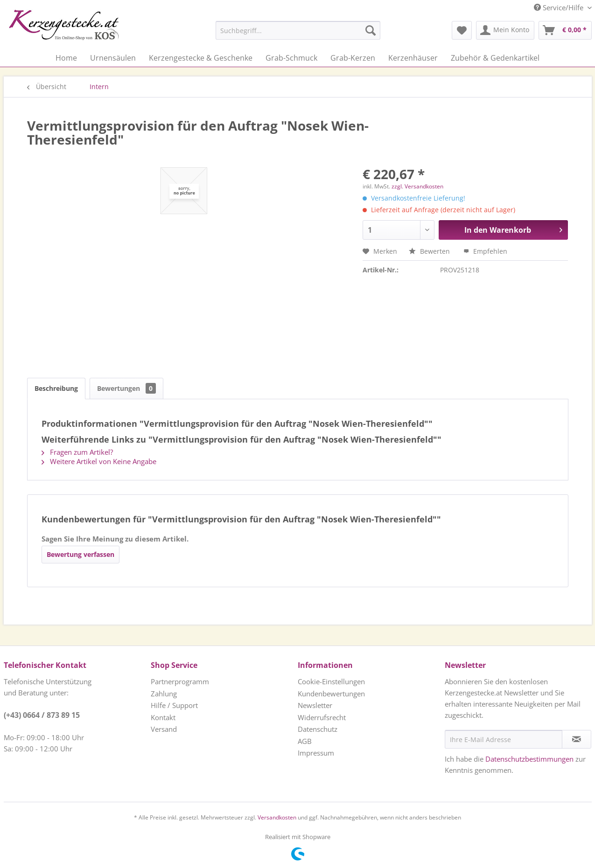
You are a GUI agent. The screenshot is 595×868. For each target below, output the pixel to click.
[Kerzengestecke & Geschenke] (201, 58)
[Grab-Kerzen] (353, 58)
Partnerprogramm (180, 681)
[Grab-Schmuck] (291, 58)
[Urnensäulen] (113, 58)
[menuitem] (275, 30)
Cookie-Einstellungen (331, 681)
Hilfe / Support (174, 705)
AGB (305, 741)
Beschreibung (56, 388)
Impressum (316, 753)
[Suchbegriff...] (298, 30)
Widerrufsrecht (322, 717)
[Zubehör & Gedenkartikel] (495, 58)
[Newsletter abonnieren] (577, 739)
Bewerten (430, 251)
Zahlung (164, 694)
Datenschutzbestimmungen (529, 759)
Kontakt (163, 717)
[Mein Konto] (505, 30)
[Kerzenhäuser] (413, 58)
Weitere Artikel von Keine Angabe (99, 461)
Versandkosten (277, 817)
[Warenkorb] (565, 30)
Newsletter (315, 705)
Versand (164, 729)
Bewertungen (126, 388)
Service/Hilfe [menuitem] (560, 7)
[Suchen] (371, 30)
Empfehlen (485, 251)
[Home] (66, 58)
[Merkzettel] (462, 30)
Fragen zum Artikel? (77, 452)
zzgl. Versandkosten (417, 186)
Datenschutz (318, 729)
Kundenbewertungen (331, 694)
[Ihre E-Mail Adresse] (504, 739)
